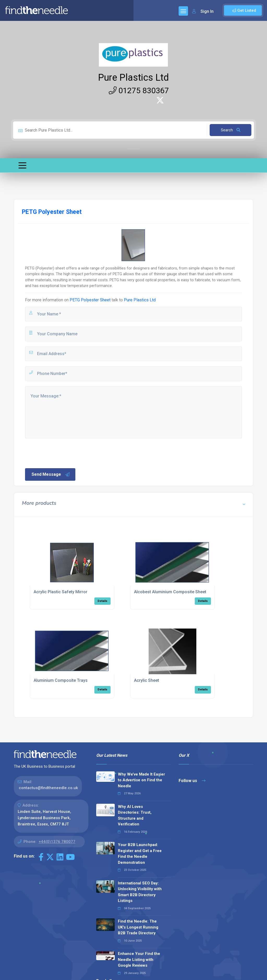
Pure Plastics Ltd (133, 78)
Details (102, 601)
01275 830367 (139, 90)
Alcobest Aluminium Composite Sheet (170, 592)
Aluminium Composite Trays (61, 680)
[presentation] (64, 453)
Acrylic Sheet (147, 680)
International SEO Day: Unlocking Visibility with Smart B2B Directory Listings (140, 892)
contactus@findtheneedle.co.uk (48, 788)
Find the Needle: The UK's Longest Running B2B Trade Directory (138, 927)
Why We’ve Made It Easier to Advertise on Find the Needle (141, 780)
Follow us (192, 781)
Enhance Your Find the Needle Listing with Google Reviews (139, 960)
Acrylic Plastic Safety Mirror (60, 592)
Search (231, 130)
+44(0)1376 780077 (57, 842)
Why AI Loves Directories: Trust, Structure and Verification (135, 815)
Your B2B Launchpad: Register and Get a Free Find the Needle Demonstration (140, 854)
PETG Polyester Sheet (90, 300)
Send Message (51, 474)
